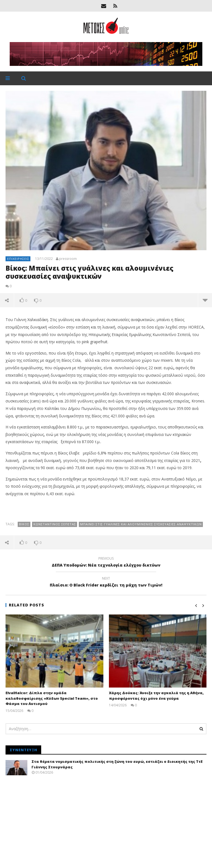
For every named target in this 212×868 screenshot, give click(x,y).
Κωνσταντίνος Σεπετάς (55, 524)
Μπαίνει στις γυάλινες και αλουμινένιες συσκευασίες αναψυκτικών (141, 524)
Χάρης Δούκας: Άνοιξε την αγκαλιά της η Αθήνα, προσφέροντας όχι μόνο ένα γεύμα (156, 696)
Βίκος (24, 524)
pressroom (68, 259)
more (205, 300)
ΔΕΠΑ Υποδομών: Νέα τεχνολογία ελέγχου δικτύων (106, 563)
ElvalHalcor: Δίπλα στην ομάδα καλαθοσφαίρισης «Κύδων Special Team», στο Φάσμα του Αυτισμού (52, 698)
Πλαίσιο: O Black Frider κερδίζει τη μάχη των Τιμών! (106, 583)
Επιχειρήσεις (18, 259)
